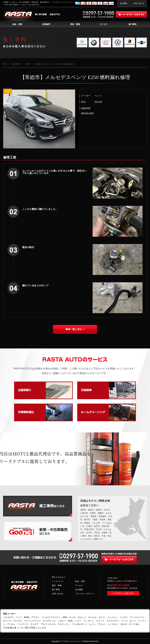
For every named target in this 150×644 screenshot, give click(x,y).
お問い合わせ (139, 3)
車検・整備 (75, 24)
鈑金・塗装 (17, 24)
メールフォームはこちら (123, 593)
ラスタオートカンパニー (72, 641)
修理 (8, 91)
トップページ (58, 581)
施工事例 (132, 24)
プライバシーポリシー (85, 594)
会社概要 (124, 3)
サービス (104, 24)
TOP (5, 64)
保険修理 (46, 24)
